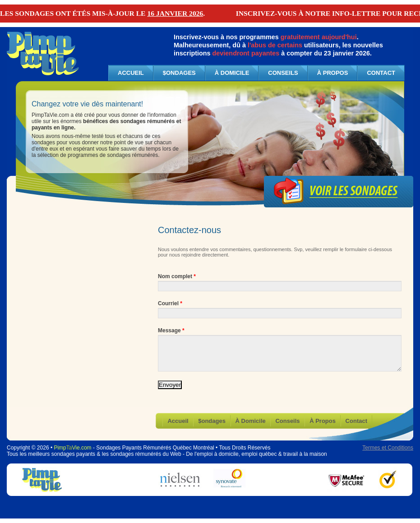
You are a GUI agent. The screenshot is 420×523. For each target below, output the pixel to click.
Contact (381, 73)
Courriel (170, 303)
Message (171, 330)
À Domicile (232, 73)
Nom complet (177, 276)
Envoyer (170, 385)
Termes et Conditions (388, 448)
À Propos (333, 73)
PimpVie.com (72, 448)
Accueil (178, 421)
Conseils (283, 73)
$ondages (179, 73)
